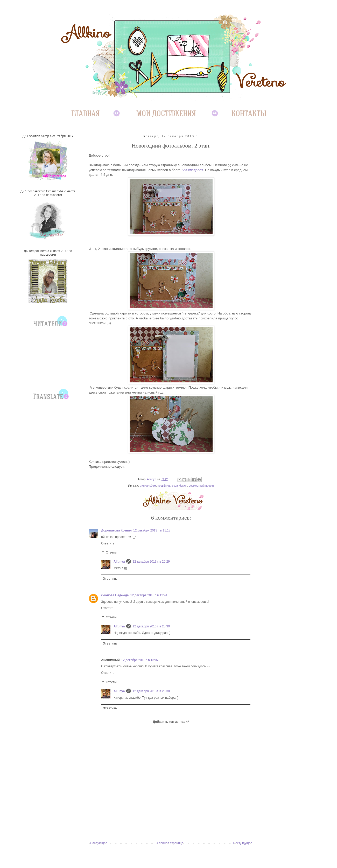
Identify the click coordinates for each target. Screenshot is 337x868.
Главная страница (170, 843)
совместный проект (201, 486)
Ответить (108, 543)
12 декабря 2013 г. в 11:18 (152, 530)
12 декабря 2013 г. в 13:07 (140, 660)
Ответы (111, 553)
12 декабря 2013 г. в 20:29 (151, 562)
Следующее (99, 843)
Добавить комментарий (171, 722)
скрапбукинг (180, 486)
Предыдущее (243, 843)
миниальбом (148, 486)
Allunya (119, 562)
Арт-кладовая (192, 170)
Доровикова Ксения (116, 530)
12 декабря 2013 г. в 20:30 (151, 626)
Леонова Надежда (115, 595)
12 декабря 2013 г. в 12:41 (149, 595)
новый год (164, 486)
